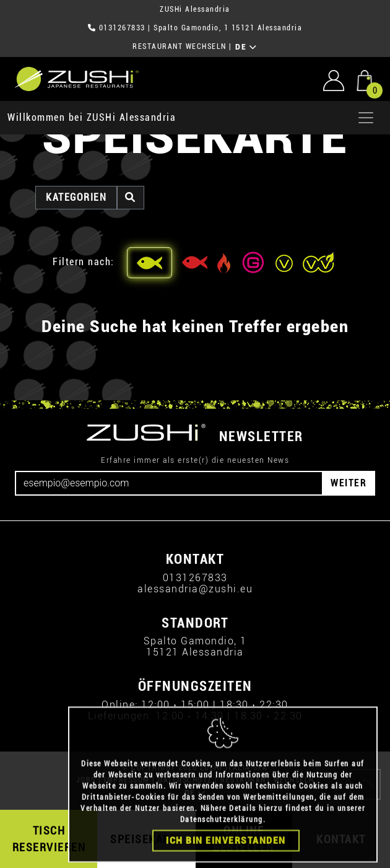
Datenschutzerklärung (222, 836)
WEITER (349, 483)
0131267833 (122, 28)
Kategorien (76, 197)
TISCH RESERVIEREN (49, 839)
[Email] (169, 483)
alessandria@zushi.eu (195, 589)
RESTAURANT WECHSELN (180, 46)
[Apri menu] (366, 118)
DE (246, 47)
